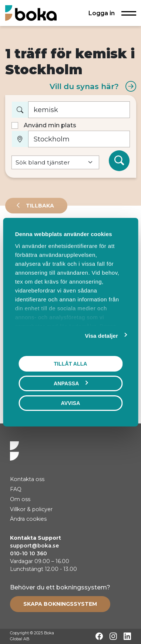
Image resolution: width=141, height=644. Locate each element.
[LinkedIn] (127, 636)
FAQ (16, 489)
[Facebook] (99, 636)
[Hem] (31, 13)
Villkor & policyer (31, 509)
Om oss (20, 499)
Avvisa (71, 403)
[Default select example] (55, 162)
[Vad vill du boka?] (79, 110)
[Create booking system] (60, 604)
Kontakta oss (27, 479)
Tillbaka (39, 206)
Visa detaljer (102, 335)
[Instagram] (113, 636)
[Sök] (119, 161)
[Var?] (79, 139)
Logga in (102, 13)
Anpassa (71, 383)
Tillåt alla (70, 363)
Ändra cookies (28, 519)
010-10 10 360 (28, 553)
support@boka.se (34, 546)
